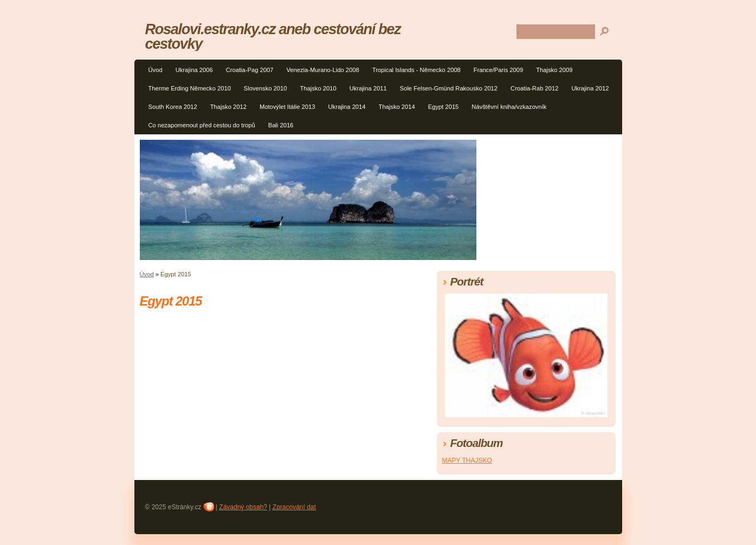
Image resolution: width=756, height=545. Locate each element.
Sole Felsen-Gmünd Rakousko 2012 (449, 88)
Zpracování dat (294, 507)
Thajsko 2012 (228, 107)
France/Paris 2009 (498, 70)
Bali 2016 (281, 125)
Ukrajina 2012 (590, 88)
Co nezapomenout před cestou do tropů (202, 125)
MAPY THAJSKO (467, 460)
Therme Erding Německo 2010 (190, 88)
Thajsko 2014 (397, 107)
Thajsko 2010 (318, 88)
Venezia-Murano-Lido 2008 (322, 70)
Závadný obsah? (243, 507)
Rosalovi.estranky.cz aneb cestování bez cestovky (273, 36)
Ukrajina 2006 (194, 70)
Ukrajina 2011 (368, 88)
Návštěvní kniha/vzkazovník (509, 107)
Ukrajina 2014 (347, 107)
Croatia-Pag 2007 (250, 70)
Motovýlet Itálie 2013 (287, 107)
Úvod (156, 70)
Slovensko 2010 (266, 88)
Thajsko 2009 (554, 70)
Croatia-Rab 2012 (534, 88)
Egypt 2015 (444, 107)
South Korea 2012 (173, 107)
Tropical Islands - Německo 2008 (416, 70)
